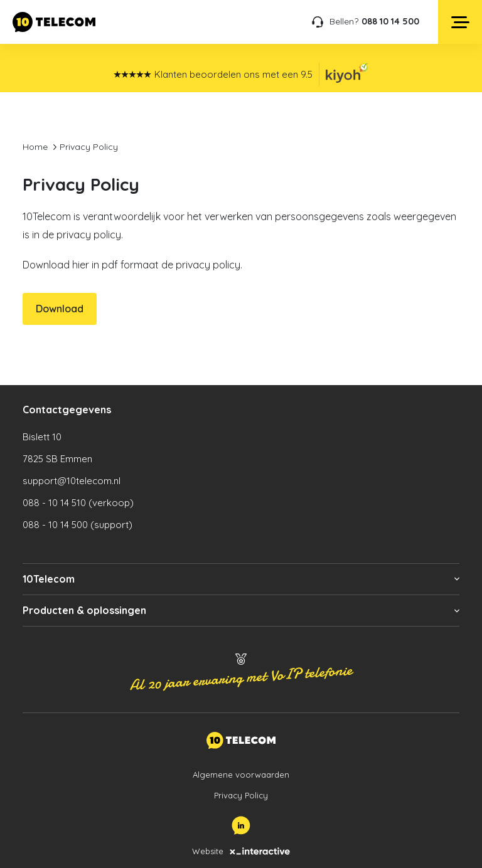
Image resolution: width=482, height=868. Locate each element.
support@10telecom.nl (72, 481)
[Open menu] (460, 22)
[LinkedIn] (241, 825)
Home (35, 147)
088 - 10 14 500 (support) (78, 525)
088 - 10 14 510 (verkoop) (78, 503)
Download (60, 309)
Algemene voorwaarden (241, 775)
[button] (241, 579)
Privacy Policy (241, 795)
